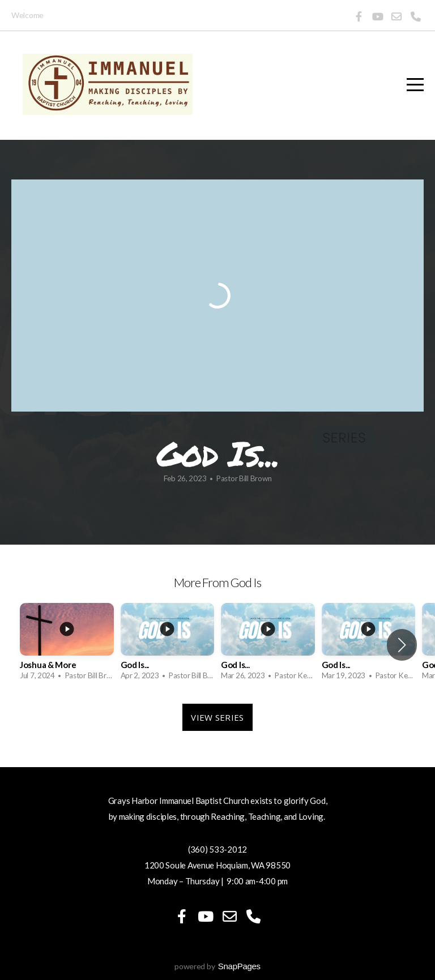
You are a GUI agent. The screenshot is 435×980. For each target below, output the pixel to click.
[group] (67, 645)
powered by (217, 966)
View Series (217, 717)
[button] (402, 645)
